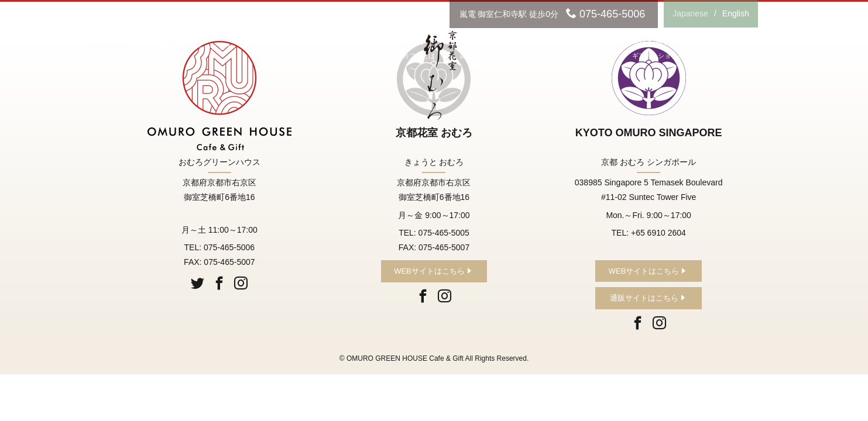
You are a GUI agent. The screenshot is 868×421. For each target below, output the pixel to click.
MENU (523, 49)
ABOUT (409, 49)
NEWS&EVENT (582, 49)
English (736, 13)
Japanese (690, 13)
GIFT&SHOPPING (665, 49)
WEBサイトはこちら (429, 271)
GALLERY (736, 49)
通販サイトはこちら (644, 298)
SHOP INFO (472, 49)
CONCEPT (349, 49)
